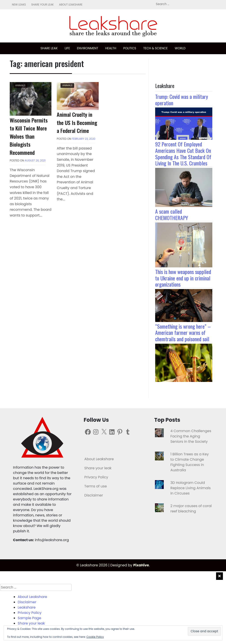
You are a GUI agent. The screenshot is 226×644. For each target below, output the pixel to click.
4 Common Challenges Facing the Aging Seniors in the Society (191, 436)
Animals (20, 85)
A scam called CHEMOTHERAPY (172, 214)
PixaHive (141, 565)
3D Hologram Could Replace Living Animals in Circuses (191, 488)
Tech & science (155, 48)
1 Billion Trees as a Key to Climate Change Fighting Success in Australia (190, 462)
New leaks (19, 5)
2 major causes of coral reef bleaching (191, 509)
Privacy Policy (96, 477)
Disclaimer (94, 495)
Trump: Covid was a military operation (182, 100)
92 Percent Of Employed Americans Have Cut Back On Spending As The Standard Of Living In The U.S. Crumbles (183, 153)
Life (67, 48)
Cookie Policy (95, 637)
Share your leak (42, 5)
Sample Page (29, 618)
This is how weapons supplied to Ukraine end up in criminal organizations (183, 278)
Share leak (49, 48)
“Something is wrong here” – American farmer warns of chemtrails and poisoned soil (183, 333)
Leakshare (27, 607)
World (180, 48)
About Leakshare (71, 5)
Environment (88, 48)
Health (111, 48)
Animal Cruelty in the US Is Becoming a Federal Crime (77, 122)
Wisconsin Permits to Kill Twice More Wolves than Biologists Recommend (29, 136)
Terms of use (96, 486)
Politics (130, 48)
